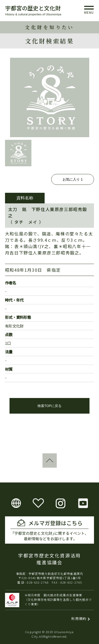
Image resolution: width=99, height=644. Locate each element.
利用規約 (79, 618)
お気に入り (73, 179)
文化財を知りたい (49, 27)
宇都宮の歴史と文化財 (33, 8)
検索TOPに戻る (49, 406)
